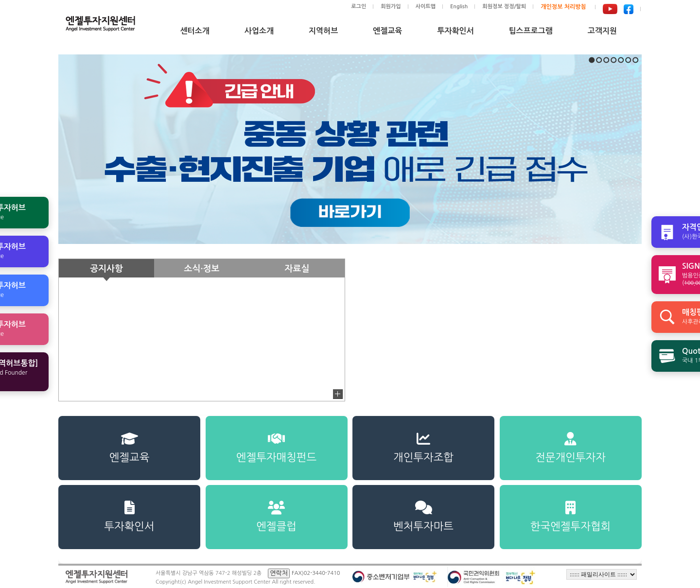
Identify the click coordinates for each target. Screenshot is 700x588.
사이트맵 (426, 7)
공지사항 (106, 269)
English (459, 7)
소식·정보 (202, 269)
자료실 (297, 269)
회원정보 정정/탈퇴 (504, 7)
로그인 (359, 7)
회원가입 (391, 7)
